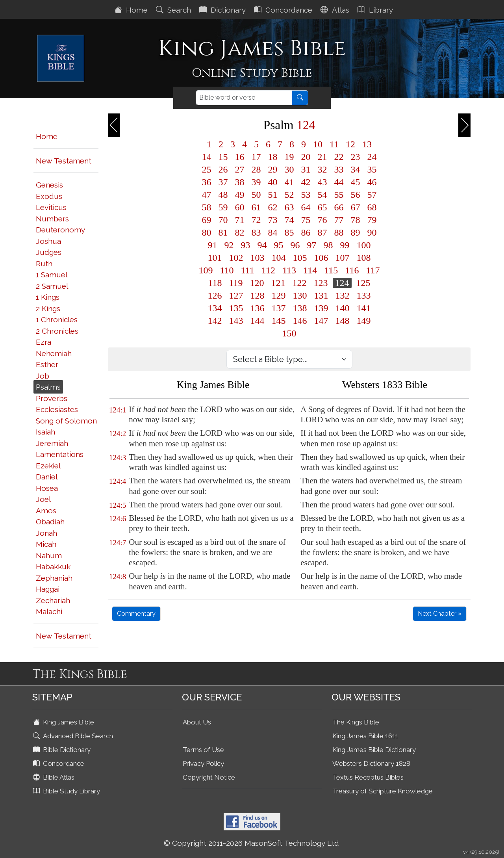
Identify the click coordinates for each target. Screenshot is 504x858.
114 (310, 270)
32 (322, 169)
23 (356, 157)
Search (174, 10)
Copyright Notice (209, 777)
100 (364, 245)
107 (343, 258)
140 (343, 308)
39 (256, 182)
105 (300, 258)
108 (364, 258)
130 (300, 295)
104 (279, 258)
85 (289, 232)
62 (273, 207)
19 (289, 157)
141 (364, 308)
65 (322, 207)
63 (289, 207)
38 (240, 182)
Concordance (284, 10)
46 (372, 182)
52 (289, 195)
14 (207, 157)
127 (236, 295)
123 (321, 283)
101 (215, 258)
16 (240, 157)
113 (289, 270)
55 (339, 195)
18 (273, 157)
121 (278, 283)
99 (345, 245)
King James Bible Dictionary (374, 750)
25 (207, 169)
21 (322, 157)
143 (236, 321)
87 (322, 232)
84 (273, 232)
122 (300, 283)
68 (372, 207)
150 (289, 333)
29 (273, 169)
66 (339, 207)
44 (339, 182)
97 (312, 245)
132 (343, 295)
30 (289, 169)
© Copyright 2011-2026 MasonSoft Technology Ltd (251, 843)
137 (279, 308)
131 (321, 295)
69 (207, 220)
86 (306, 232)
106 (321, 258)
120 (257, 283)
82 (240, 232)
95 (279, 245)
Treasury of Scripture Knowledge (383, 791)
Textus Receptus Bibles (368, 777)
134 (215, 308)
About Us (197, 722)
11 (334, 144)
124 (342, 283)
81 (223, 232)
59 (223, 207)
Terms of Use (203, 750)
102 (236, 258)
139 (321, 308)
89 (356, 232)
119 (236, 283)
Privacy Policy (203, 763)
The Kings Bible (356, 722)
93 (246, 245)
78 (356, 220)
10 (318, 144)
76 (322, 220)
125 (363, 283)
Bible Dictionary (63, 750)
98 (328, 245)
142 (215, 321)
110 (227, 270)
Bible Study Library (67, 791)
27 (240, 169)
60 (240, 207)
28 (256, 169)
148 (343, 321)
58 (207, 207)
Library (376, 10)
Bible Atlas (55, 777)
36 (207, 182)
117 (373, 270)
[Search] (244, 98)
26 (223, 169)
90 (372, 232)
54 (322, 195)
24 (372, 157)
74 (289, 220)
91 (213, 245)
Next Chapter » (440, 614)
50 (256, 195)
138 (300, 308)
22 (339, 157)
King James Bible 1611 (365, 736)
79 (372, 220)
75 (306, 220)
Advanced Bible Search (74, 736)
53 (306, 195)
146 (300, 321)
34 (356, 169)
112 (268, 270)
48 (223, 195)
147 (321, 321)
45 (356, 182)
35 (372, 169)
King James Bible (64, 722)
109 (206, 270)
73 (273, 220)
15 (223, 157)
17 (256, 157)
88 (339, 232)
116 (352, 270)
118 (215, 283)
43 (322, 182)
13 (367, 144)
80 (207, 232)
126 (215, 295)
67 (356, 207)
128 (258, 295)
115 (331, 270)
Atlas (336, 10)
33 (339, 169)
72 (256, 220)
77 (339, 220)
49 (240, 195)
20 (306, 157)
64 (306, 207)
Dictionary (223, 10)
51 (273, 195)
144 (258, 321)
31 (306, 169)
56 (356, 195)
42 (306, 182)
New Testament (64, 161)
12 (350, 144)
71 (240, 220)
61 (256, 207)
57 (372, 195)
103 (258, 258)
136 (258, 308)
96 (295, 245)
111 (248, 270)
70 (223, 220)
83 (256, 232)
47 (207, 195)
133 (364, 295)
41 (289, 182)
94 (262, 245)
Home (132, 10)
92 (229, 245)
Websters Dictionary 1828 (371, 763)
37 (223, 182)
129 (279, 295)
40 (273, 182)
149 (364, 321)
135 (236, 308)
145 (279, 321)
